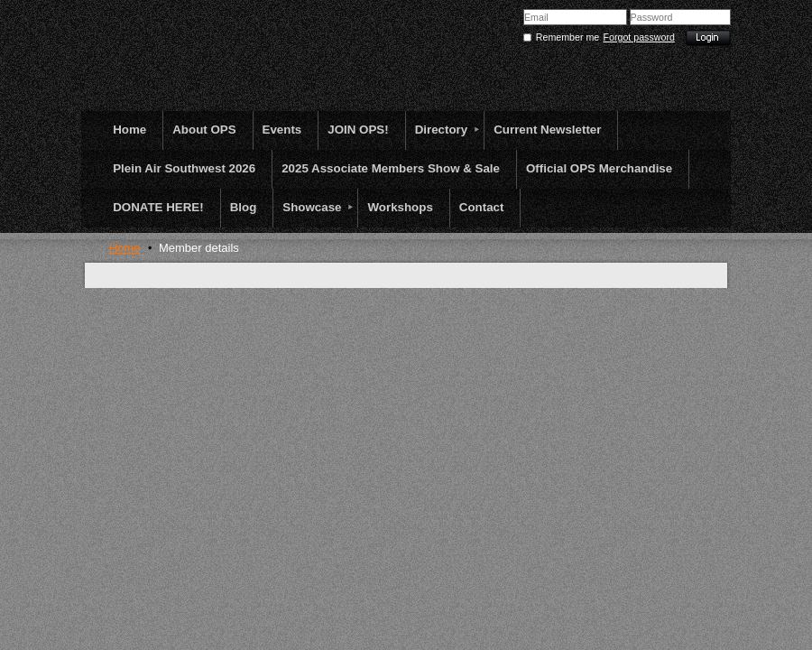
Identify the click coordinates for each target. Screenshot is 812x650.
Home (125, 248)
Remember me (567, 37)
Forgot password (639, 37)
